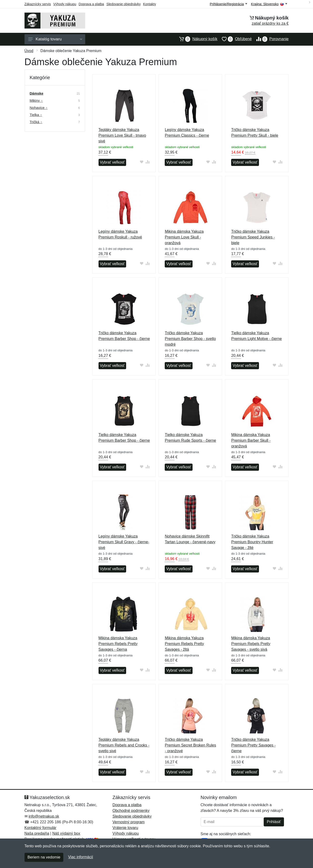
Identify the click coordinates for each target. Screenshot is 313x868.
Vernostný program (129, 822)
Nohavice (39, 108)
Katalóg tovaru (55, 39)
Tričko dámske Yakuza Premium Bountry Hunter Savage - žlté (252, 542)
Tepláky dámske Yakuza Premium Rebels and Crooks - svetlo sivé (124, 745)
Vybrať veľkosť (112, 162)
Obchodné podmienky (131, 811)
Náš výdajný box (66, 833)
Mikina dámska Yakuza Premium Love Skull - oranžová (184, 237)
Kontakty (149, 4)
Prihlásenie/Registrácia (228, 4)
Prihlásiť (274, 822)
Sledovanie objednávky (124, 4)
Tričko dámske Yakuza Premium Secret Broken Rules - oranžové (190, 745)
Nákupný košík (196, 39)
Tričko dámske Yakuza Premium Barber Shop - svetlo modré (190, 339)
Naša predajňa (37, 833)
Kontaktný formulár (40, 828)
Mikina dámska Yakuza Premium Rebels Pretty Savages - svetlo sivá (251, 644)
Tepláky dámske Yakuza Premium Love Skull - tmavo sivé (122, 135)
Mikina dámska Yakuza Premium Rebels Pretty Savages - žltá (184, 644)
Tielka (36, 115)
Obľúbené (234, 39)
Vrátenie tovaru (125, 828)
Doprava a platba (91, 4)
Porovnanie (270, 39)
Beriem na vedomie (44, 857)
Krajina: (269, 4)
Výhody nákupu (65, 4)
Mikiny (36, 100)
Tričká (36, 122)
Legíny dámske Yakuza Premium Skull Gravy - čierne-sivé (124, 542)
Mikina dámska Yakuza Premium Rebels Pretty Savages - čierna (118, 644)
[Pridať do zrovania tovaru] (147, 162)
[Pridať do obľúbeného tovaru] (142, 162)
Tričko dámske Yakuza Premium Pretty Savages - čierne (253, 745)
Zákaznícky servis (38, 4)
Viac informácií (81, 857)
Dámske (37, 93)
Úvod (29, 51)
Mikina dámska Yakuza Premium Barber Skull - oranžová (251, 440)
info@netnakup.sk (44, 816)
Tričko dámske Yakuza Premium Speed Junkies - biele (253, 237)
